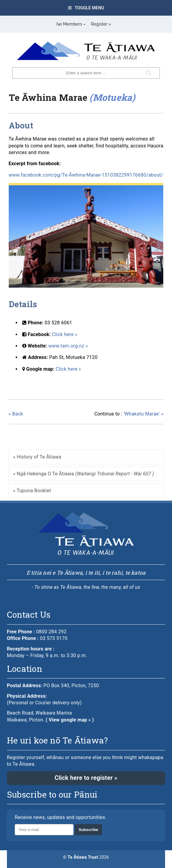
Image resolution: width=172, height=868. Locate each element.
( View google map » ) (70, 720)
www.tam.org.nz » (68, 346)
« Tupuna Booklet (32, 491)
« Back (16, 414)
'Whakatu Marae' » (129, 414)
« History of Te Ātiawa (37, 457)
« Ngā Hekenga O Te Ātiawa (84, 474)
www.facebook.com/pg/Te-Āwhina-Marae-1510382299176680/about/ (86, 175)
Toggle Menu (86, 8)
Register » (101, 24)
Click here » (65, 334)
